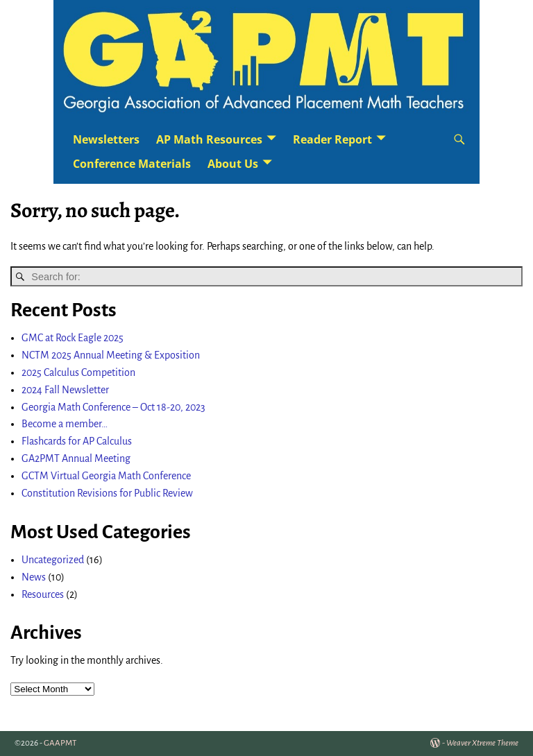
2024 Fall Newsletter (65, 390)
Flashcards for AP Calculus (77, 441)
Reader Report (332, 139)
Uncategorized (53, 560)
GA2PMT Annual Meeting (76, 458)
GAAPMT (60, 743)
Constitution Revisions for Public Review (107, 493)
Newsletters (106, 139)
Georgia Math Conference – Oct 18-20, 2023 (113, 407)
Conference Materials (132, 164)
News (34, 577)
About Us (233, 164)
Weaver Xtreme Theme (482, 743)
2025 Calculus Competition (78, 372)
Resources (43, 594)
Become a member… (65, 424)
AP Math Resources (209, 139)
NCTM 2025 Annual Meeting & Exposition (111, 355)
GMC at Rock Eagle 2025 (73, 338)
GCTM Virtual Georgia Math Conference (106, 476)
